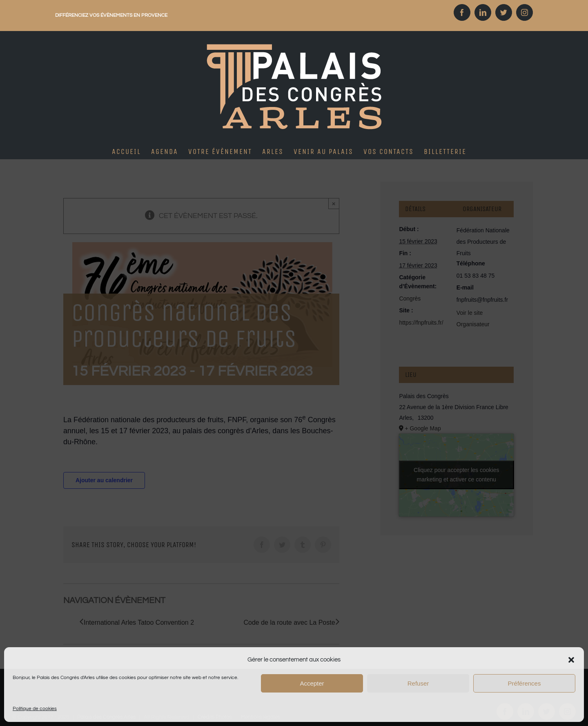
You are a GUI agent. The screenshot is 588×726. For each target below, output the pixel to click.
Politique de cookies (35, 709)
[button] (571, 660)
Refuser (418, 683)
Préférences (525, 683)
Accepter (312, 683)
